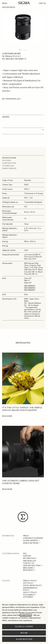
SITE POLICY (28, 583)
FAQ (25, 554)
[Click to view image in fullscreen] (23, 27)
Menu (5, 3)
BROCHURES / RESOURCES (29, 569)
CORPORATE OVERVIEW (33, 538)
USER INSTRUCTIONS (32, 566)
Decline (24, 633)
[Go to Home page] (24, 3)
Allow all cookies (24, 627)
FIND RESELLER (29, 561)
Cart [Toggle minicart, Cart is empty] (42, 3)
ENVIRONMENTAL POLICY (30, 589)
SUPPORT (27, 556)
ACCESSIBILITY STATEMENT (29, 596)
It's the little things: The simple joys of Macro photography (22, 409)
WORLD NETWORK (31, 543)
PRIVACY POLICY (30, 581)
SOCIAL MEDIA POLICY (33, 585)
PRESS (26, 536)
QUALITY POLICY (30, 592)
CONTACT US (29, 563)
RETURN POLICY (30, 558)
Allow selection (24, 639)
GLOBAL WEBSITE (31, 541)
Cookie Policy (26, 615)
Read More (7, 416)
